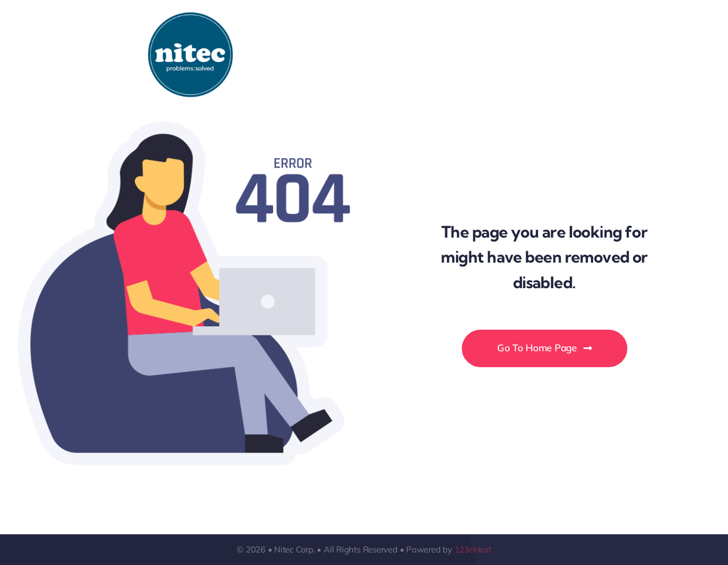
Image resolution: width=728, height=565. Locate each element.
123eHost (473, 549)
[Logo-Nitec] (191, 16)
